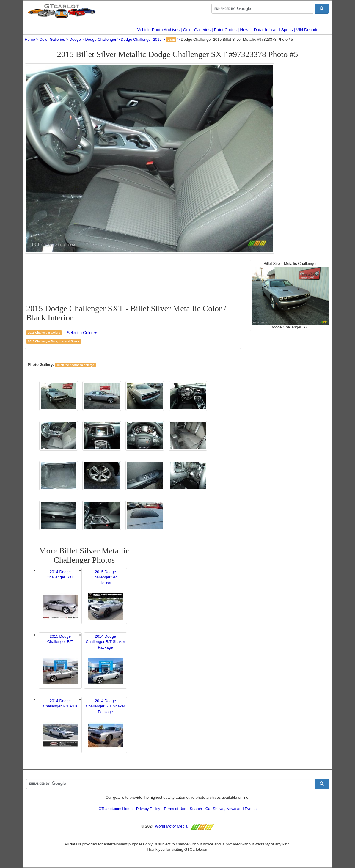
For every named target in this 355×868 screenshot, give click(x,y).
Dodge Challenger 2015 (141, 39)
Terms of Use (175, 809)
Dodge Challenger (101, 39)
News (245, 30)
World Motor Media (171, 826)
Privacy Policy (148, 809)
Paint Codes (225, 30)
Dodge (75, 39)
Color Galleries (197, 30)
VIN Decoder (308, 30)
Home (30, 39)
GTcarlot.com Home (116, 809)
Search (196, 809)
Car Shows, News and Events (231, 809)
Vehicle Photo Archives (158, 30)
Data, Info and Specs (273, 30)
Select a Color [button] (82, 333)
